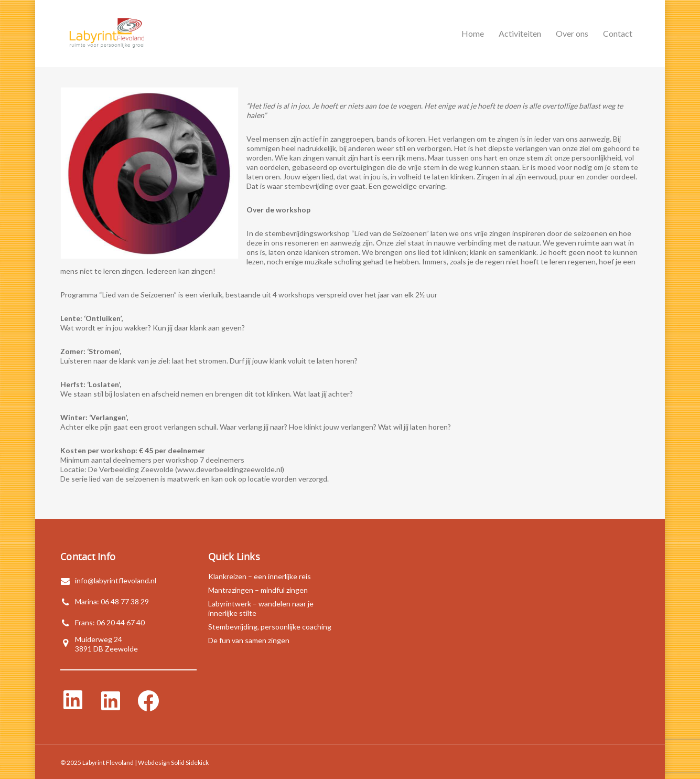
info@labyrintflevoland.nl (116, 580)
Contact (618, 33)
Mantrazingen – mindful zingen (258, 590)
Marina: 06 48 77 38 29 (112, 601)
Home (473, 33)
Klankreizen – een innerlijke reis (260, 576)
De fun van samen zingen (249, 640)
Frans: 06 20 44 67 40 (110, 622)
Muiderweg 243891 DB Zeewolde (106, 644)
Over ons (572, 33)
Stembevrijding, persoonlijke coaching (270, 627)
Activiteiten (520, 33)
